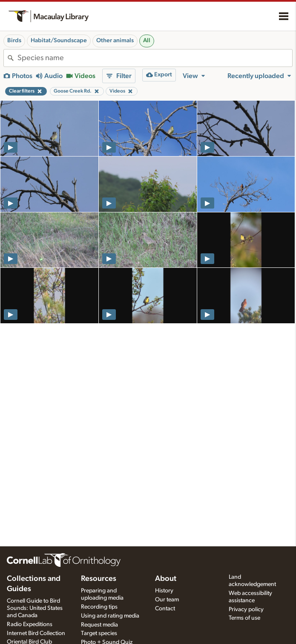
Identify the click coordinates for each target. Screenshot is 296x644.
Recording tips (99, 607)
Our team (167, 600)
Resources (99, 579)
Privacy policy (246, 609)
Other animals (115, 41)
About (166, 579)
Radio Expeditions (30, 624)
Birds (14, 41)
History (164, 591)
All (147, 41)
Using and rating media (110, 616)
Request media (99, 625)
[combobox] (155, 58)
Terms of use (244, 618)
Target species (99, 633)
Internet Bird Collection (36, 633)
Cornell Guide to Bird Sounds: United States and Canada (35, 608)
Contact (165, 609)
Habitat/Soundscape (59, 41)
